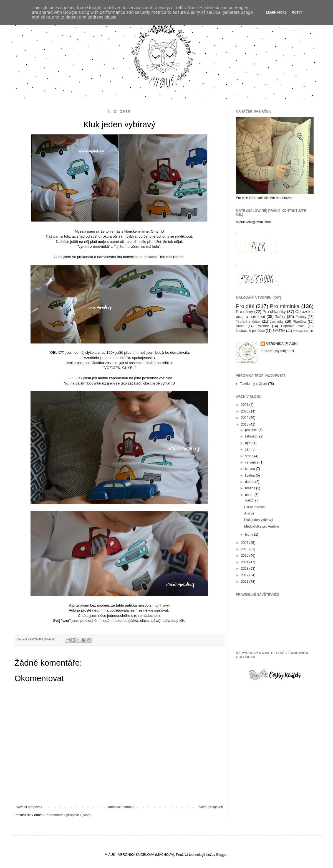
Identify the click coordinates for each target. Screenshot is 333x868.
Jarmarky (277, 322)
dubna (250, 482)
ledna (250, 534)
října (249, 443)
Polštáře (263, 326)
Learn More (276, 12)
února (250, 495)
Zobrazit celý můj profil (277, 351)
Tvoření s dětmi (248, 322)
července (252, 462)
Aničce (249, 513)
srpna (250, 456)
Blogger (222, 855)
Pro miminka (285, 306)
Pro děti (245, 306)
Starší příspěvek (211, 807)
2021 (245, 405)
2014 (245, 562)
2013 (245, 569)
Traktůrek (251, 500)
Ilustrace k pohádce (250, 331)
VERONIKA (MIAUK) (282, 344)
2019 (245, 418)
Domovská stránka (121, 807)
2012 (245, 575)
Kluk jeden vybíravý (259, 520)
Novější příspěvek (29, 807)
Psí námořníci (254, 507)
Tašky (280, 317)
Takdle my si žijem (253, 384)
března (251, 488)
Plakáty (301, 317)
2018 (245, 424)
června (250, 469)
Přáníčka (299, 322)
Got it (297, 12)
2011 (245, 582)
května (250, 475)
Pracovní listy (301, 331)
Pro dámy (244, 312)
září (248, 449)
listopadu (252, 436)
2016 (245, 549)
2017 (245, 543)
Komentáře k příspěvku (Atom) (69, 815)
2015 (245, 556)
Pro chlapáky (274, 312)
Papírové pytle (293, 326)
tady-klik (178, 621)
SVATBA (279, 331)
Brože (240, 326)
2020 (245, 411)
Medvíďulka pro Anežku (262, 526)
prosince (252, 430)
